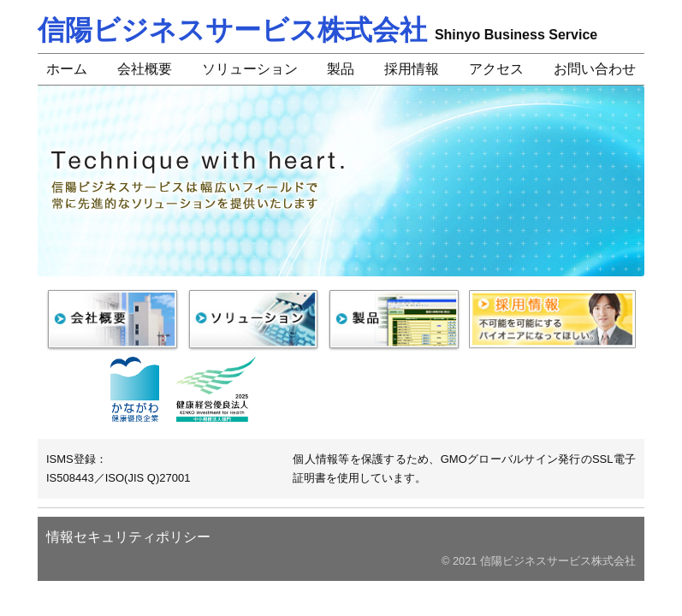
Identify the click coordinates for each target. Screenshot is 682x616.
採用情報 (412, 69)
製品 (341, 69)
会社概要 (145, 69)
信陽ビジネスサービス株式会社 (317, 30)
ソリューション (250, 69)
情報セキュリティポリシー (128, 537)
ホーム (67, 69)
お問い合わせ (595, 69)
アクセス (496, 69)
